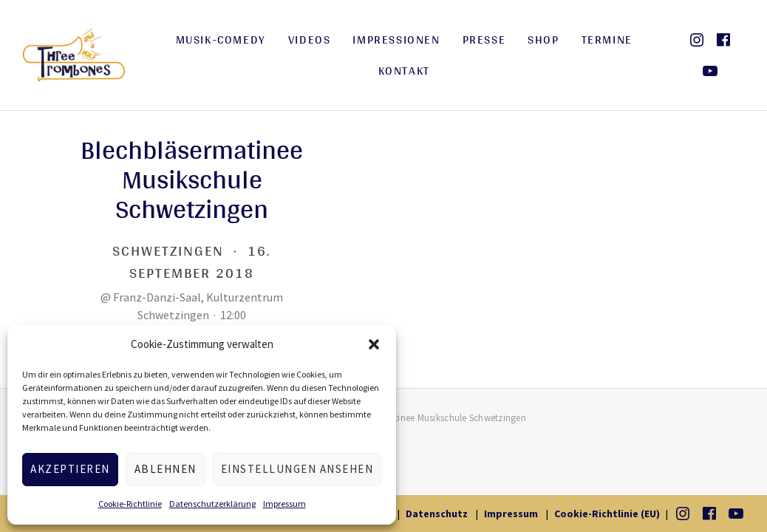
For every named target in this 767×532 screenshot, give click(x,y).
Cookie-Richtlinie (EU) (607, 514)
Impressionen (396, 40)
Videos (310, 40)
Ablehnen (166, 469)
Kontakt (404, 71)
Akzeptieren (70, 469)
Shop (543, 40)
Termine (607, 40)
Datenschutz (437, 514)
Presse (484, 40)
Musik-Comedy (221, 40)
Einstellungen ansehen (297, 469)
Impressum (284, 504)
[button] (374, 344)
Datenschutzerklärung (212, 504)
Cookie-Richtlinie (130, 504)
